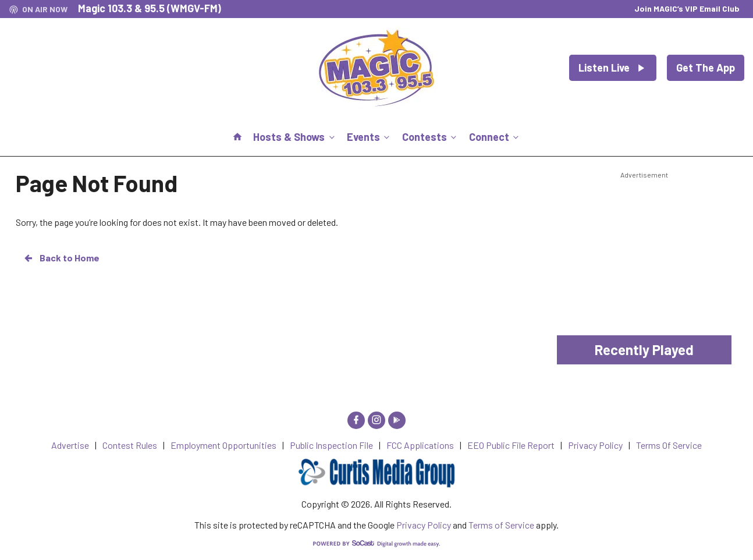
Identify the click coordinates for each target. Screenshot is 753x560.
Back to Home (61, 258)
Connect (495, 137)
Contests (430, 137)
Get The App (706, 68)
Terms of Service (501, 525)
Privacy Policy (424, 525)
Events (369, 137)
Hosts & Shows (295, 137)
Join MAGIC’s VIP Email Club (687, 8)
